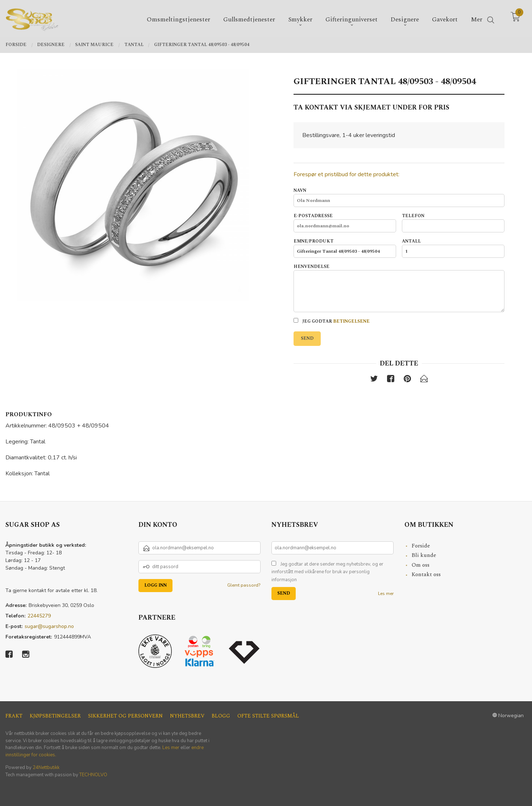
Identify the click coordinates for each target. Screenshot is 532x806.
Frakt (14, 716)
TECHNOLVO (93, 775)
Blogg (221, 716)
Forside (421, 546)
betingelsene (351, 321)
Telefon (453, 223)
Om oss (421, 565)
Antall (453, 248)
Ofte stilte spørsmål (268, 716)
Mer (477, 19)
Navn (399, 197)
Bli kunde (424, 555)
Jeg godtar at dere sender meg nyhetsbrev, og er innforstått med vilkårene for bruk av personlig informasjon (327, 572)
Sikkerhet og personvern (125, 716)
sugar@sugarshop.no (49, 626)
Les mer (386, 594)
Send (307, 338)
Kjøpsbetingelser (55, 716)
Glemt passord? (244, 585)
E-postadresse (345, 223)
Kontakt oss (426, 574)
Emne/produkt (345, 248)
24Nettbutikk (46, 768)
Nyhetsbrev (187, 716)
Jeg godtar (332, 321)
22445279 (39, 616)
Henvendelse (399, 288)
